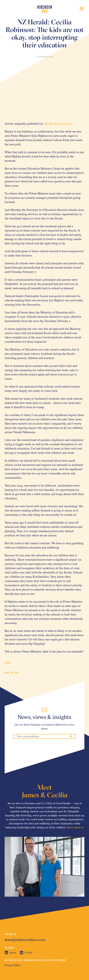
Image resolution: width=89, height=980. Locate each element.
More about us (75, 827)
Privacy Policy (13, 965)
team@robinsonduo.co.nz (25, 940)
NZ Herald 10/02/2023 (58, 124)
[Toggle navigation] (82, 9)
